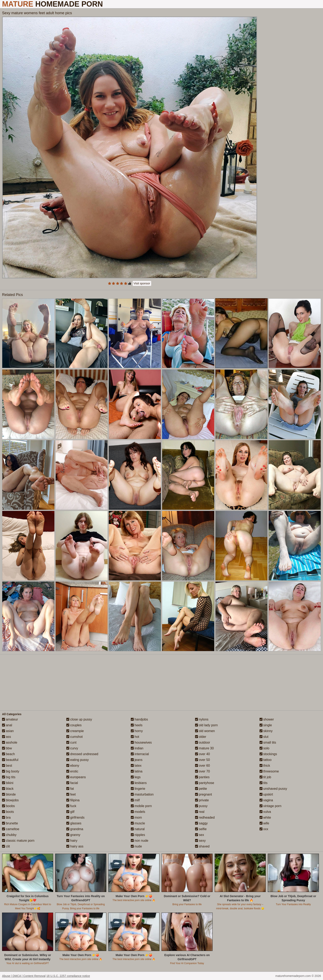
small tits (268, 742)
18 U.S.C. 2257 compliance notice (68, 976)
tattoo (266, 760)
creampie (75, 731)
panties (202, 777)
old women (205, 731)
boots (8, 812)
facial (72, 783)
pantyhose (205, 783)
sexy (200, 841)
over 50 (202, 760)
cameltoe (11, 829)
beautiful (10, 760)
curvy (72, 748)
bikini (8, 783)
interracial (140, 754)
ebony (73, 766)
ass (6, 737)
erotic (72, 771)
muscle (138, 823)
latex (136, 766)
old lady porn (206, 725)
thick (265, 766)
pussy (201, 806)
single (266, 725)
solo (264, 748)
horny (137, 731)
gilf (70, 812)
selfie (201, 829)
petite (201, 789)
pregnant (204, 794)
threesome (269, 771)
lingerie (138, 789)
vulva (265, 812)
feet (71, 794)
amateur (10, 719)
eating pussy (77, 760)
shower (267, 719)
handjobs (139, 719)
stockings (268, 754)
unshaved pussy (273, 789)
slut (264, 737)
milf (135, 800)
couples (74, 725)
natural (138, 829)
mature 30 (204, 748)
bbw (7, 748)
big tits (9, 777)
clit (6, 846)
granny (73, 835)
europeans (76, 777)
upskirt (266, 794)
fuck (71, 806)
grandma (75, 829)
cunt (71, 742)
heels (137, 725)
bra (6, 817)
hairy (72, 841)
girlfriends (75, 817)
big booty (11, 771)
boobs (8, 806)
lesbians (139, 783)
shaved (202, 846)
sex (200, 835)
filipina (73, 800)
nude (136, 846)
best (7, 766)
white (265, 817)
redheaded (205, 817)
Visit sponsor (142, 283)
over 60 (202, 766)
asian (8, 731)
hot (135, 737)
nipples (138, 835)
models (138, 812)
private (202, 800)
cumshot (74, 737)
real (200, 812)
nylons (202, 719)
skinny (266, 731)
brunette (10, 823)
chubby (9, 835)
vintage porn (271, 806)
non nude (140, 841)
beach (8, 754)
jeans (137, 760)
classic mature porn (18, 841)
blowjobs (10, 800)
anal (7, 725)
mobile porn (141, 806)
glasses (74, 823)
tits (264, 783)
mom (136, 817)
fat (70, 789)
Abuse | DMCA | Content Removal (24, 976)
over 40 (202, 754)
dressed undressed (82, 754)
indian (137, 748)
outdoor (203, 742)
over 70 (202, 771)
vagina (266, 800)
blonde (9, 794)
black (8, 789)
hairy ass (75, 846)
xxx (264, 829)
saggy (201, 823)
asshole (10, 742)
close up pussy (79, 719)
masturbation (142, 794)
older (201, 737)
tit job (265, 777)
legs (136, 777)
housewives (141, 742)
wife (264, 823)
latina (137, 771)
